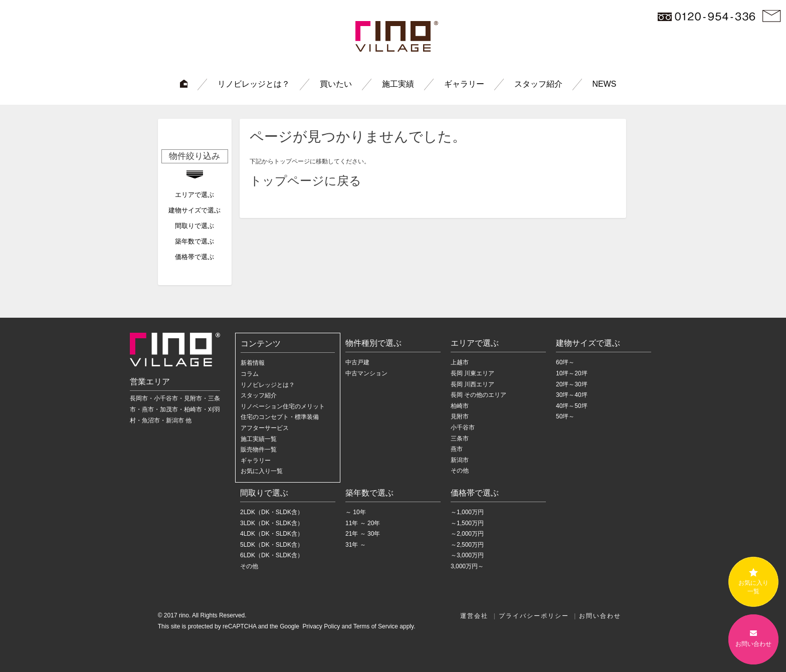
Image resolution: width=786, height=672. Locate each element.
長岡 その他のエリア (478, 395)
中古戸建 (357, 362)
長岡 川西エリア (472, 384)
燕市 (457, 449)
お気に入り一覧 (262, 471)
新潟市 (460, 460)
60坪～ (565, 362)
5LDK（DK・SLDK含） (272, 545)
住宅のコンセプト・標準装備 (280, 417)
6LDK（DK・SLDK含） (272, 555)
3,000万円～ (467, 566)
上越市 (460, 362)
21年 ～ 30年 (363, 534)
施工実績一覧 (259, 439)
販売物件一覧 (259, 450)
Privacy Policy (320, 626)
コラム (250, 374)
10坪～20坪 (572, 373)
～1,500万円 (467, 523)
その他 (460, 471)
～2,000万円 (467, 534)
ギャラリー (464, 84)
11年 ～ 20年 (363, 523)
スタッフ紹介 (538, 84)
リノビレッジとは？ (254, 84)
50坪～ (565, 416)
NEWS (605, 84)
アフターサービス (265, 428)
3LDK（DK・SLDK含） (272, 523)
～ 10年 (356, 512)
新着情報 (253, 363)
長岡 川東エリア (472, 373)
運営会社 (474, 616)
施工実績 (398, 84)
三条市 (460, 438)
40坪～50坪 (572, 406)
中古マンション (366, 373)
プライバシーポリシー (534, 616)
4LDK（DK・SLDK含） (272, 534)
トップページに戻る (306, 181)
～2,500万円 (467, 545)
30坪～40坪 (572, 395)
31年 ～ (356, 545)
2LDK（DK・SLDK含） (272, 512)
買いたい (336, 84)
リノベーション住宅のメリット (283, 406)
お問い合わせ (600, 616)
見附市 (460, 416)
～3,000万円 (467, 555)
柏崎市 (460, 406)
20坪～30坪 (572, 384)
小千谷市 (463, 427)
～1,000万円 (467, 512)
